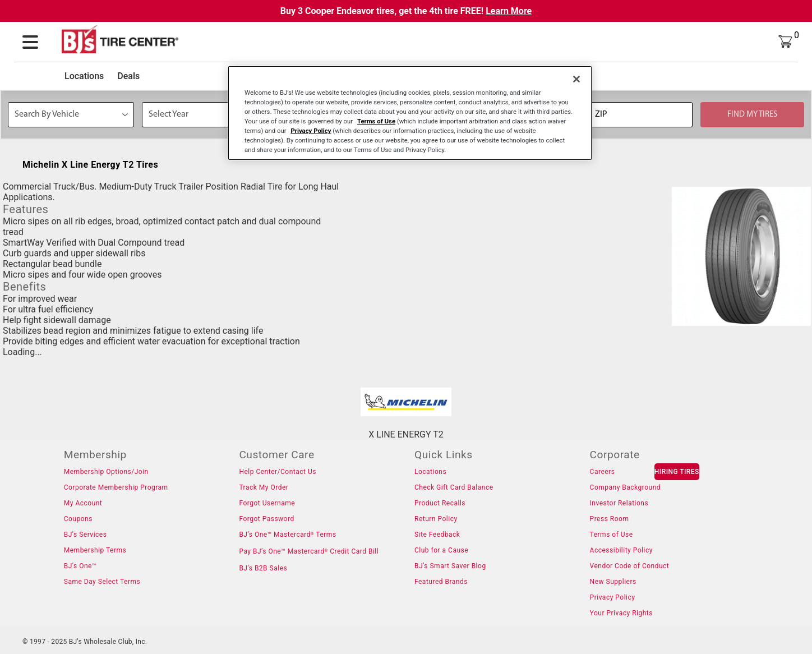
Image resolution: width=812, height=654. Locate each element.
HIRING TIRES (677, 472)
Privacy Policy (613, 597)
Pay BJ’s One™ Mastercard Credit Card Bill (309, 551)
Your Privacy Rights (621, 613)
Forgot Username (267, 503)
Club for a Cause (441, 550)
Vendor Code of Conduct (630, 566)
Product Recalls (440, 503)
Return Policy (436, 519)
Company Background (626, 487)
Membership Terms (95, 550)
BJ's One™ (80, 566)
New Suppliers (613, 582)
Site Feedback (437, 535)
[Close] (576, 79)
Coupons (78, 519)
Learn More (509, 11)
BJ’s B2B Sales (263, 568)
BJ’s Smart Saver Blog (450, 566)
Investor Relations (619, 503)
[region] (410, 113)
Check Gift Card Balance (454, 487)
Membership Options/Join (106, 472)
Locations (84, 76)
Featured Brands (441, 582)
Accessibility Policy (621, 550)
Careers (603, 472)
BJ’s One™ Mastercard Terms (287, 535)
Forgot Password (266, 519)
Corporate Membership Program (116, 487)
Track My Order (264, 487)
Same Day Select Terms (102, 582)
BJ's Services (86, 535)
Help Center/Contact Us (278, 472)
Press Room (610, 519)
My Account (83, 503)
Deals (128, 76)
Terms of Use (612, 535)
